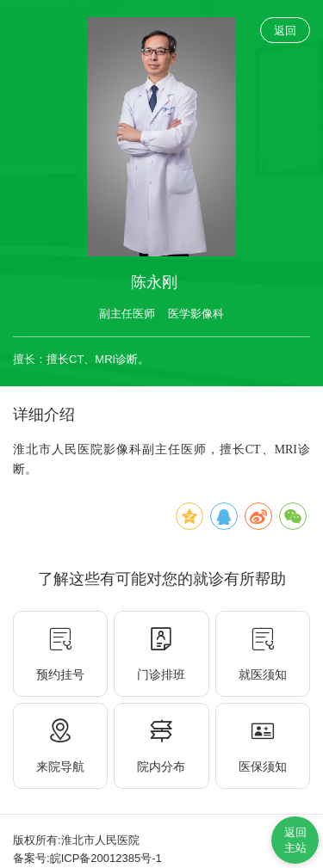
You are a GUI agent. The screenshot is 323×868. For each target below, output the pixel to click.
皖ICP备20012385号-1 (106, 858)
